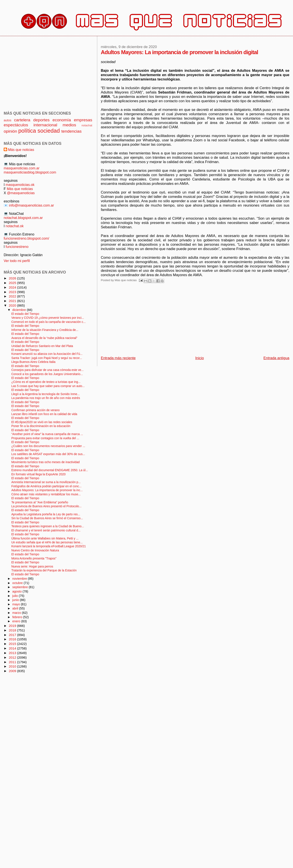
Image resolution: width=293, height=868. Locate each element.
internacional (45, 125)
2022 (13, 296)
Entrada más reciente (118, 358)
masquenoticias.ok (20, 185)
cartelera (22, 120)
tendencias (72, 131)
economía (62, 120)
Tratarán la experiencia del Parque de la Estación (44, 570)
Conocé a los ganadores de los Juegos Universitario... (47, 374)
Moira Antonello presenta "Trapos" (34, 558)
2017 (13, 635)
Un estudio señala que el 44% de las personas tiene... (47, 542)
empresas (83, 120)
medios (69, 125)
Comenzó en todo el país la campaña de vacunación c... (48, 322)
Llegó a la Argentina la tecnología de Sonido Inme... (45, 394)
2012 (13, 657)
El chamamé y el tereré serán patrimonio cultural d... (46, 530)
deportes (41, 120)
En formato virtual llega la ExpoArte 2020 (38, 474)
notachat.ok (15, 226)
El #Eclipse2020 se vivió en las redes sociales (42, 422)
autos (7, 120)
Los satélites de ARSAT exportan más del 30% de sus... (48, 454)
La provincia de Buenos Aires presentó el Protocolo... (46, 506)
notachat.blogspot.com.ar (23, 218)
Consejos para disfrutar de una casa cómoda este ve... (47, 370)
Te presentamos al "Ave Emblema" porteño (40, 502)
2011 (13, 662)
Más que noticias (21, 150)
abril (16, 608)
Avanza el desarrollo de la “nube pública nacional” (44, 338)
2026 (13, 278)
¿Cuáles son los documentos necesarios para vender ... (48, 446)
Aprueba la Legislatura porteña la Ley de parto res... (46, 514)
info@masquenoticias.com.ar (31, 205)
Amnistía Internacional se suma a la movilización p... (46, 482)
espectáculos (16, 125)
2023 (13, 292)
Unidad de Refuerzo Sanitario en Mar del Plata (42, 346)
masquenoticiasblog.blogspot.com (30, 172)
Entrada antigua (276, 358)
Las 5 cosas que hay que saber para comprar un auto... (48, 386)
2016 (13, 639)
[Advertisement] (155, 321)
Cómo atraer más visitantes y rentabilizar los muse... (46, 494)
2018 (13, 630)
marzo (17, 613)
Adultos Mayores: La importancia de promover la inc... (47, 490)
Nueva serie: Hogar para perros (32, 567)
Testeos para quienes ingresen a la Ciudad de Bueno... (48, 526)
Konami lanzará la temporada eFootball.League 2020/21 (49, 546)
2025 (13, 283)
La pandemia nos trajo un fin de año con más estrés (46, 398)
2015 (13, 644)
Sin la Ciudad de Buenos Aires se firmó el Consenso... (47, 518)
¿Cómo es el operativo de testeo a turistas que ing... (46, 382)
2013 (13, 653)
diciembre (20, 310)
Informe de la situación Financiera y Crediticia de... (45, 330)
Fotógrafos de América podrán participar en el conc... (46, 486)
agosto (17, 591)
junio (16, 600)
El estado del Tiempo (25, 314)
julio (16, 596)
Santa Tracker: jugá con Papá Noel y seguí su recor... (47, 358)
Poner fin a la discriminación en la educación (41, 426)
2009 (13, 671)
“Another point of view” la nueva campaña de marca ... (47, 434)
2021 (13, 301)
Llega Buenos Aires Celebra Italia (33, 362)
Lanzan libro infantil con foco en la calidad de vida (44, 414)
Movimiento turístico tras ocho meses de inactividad (45, 462)
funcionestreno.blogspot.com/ (26, 238)
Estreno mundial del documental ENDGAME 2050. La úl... (50, 470)
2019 (13, 626)
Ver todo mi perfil (17, 261)
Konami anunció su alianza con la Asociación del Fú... (47, 354)
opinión (10, 131)
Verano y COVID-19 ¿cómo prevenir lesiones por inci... (48, 318)
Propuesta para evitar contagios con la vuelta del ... (45, 438)
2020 (13, 305)
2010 (13, 666)
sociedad (49, 131)
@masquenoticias (21, 193)
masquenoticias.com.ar (22, 168)
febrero (18, 617)
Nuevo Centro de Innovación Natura (35, 550)
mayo (17, 604)
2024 (13, 287)
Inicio (200, 358)
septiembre (21, 587)
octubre (18, 583)
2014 (13, 648)
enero (17, 621)
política (27, 131)
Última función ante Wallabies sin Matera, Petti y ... (45, 538)
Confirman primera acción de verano (35, 410)
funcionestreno (17, 247)
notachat (87, 125)
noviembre (20, 579)
